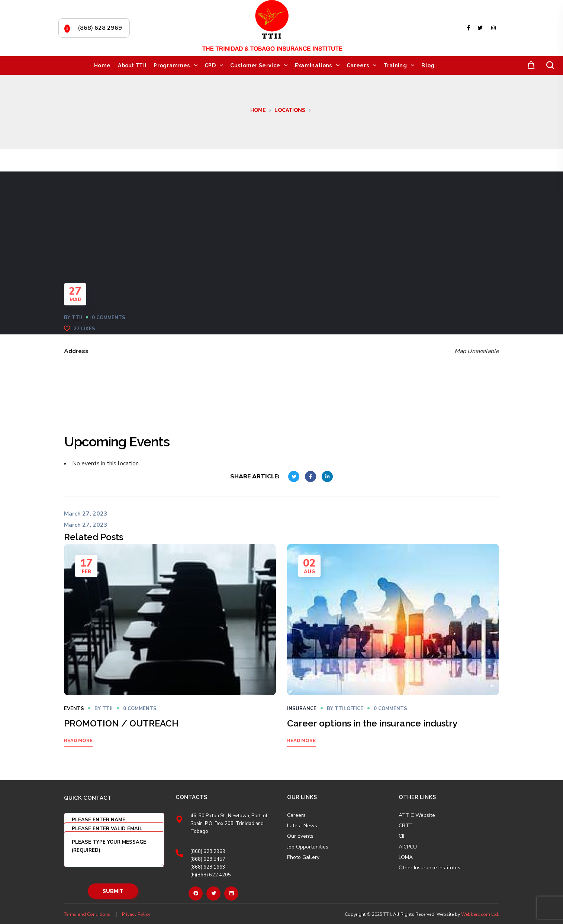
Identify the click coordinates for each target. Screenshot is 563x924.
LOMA (406, 857)
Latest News (302, 826)
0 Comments (109, 318)
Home (258, 110)
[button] (530, 66)
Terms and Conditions (87, 914)
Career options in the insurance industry (372, 723)
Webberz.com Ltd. (480, 914)
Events (74, 709)
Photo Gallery (303, 857)
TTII (77, 318)
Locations (290, 110)
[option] (170, 654)
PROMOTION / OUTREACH (121, 723)
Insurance (302, 709)
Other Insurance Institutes (430, 868)
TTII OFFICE (349, 709)
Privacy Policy (136, 914)
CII (401, 836)
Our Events (300, 836)
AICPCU (408, 847)
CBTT (406, 826)
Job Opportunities (308, 847)
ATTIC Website (417, 815)
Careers (296, 815)
